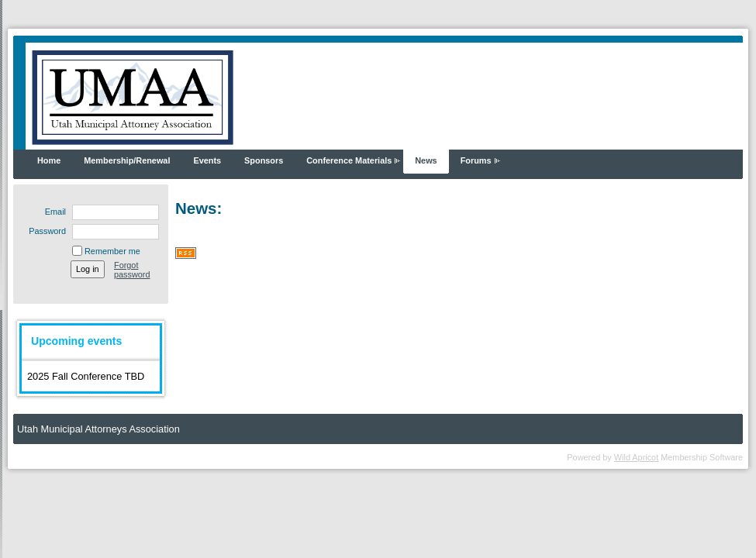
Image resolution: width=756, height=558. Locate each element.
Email (53, 212)
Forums (476, 160)
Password (45, 231)
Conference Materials (349, 160)
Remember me (112, 251)
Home (49, 160)
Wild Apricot (636, 457)
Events (207, 160)
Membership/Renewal (127, 160)
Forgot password (132, 270)
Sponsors (264, 160)
